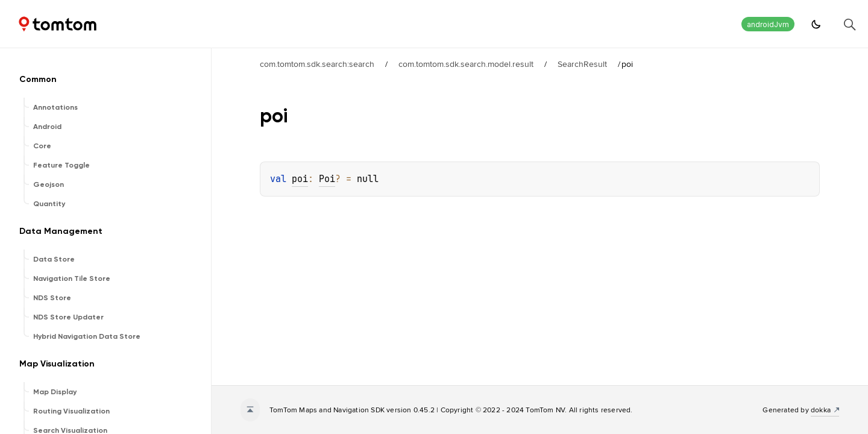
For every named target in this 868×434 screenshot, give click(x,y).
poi (300, 179)
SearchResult (582, 64)
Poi (327, 179)
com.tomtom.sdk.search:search (317, 64)
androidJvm (768, 24)
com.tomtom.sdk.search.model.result (466, 64)
